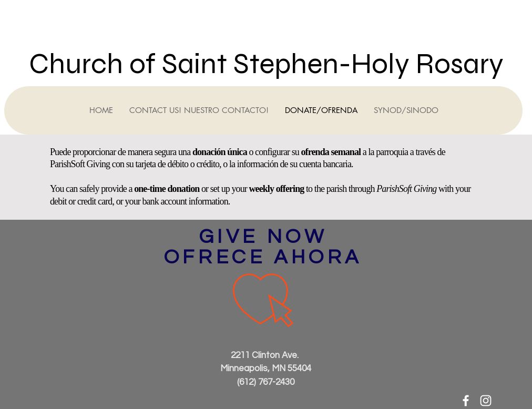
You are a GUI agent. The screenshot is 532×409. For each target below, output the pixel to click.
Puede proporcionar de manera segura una (121, 152)
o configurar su (274, 152)
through (362, 189)
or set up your (224, 189)
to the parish (325, 189)
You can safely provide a (92, 189)
